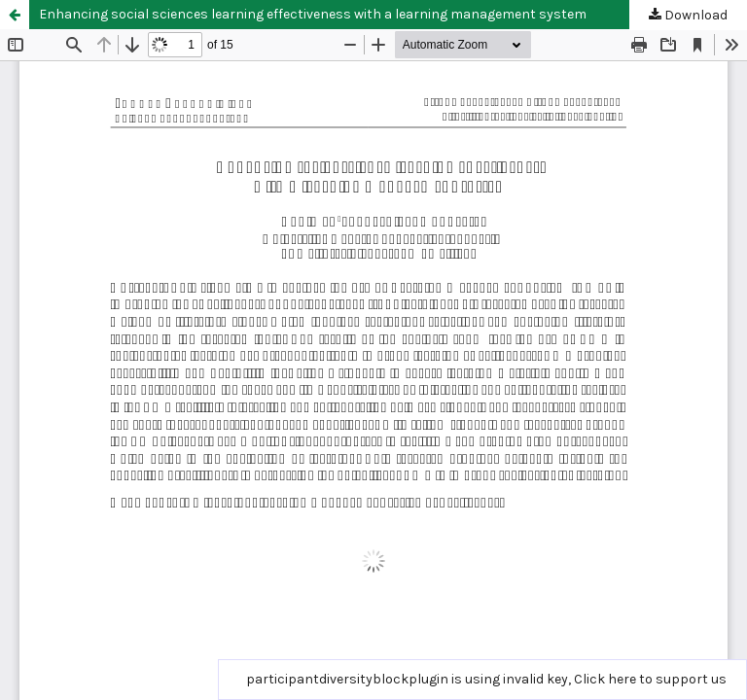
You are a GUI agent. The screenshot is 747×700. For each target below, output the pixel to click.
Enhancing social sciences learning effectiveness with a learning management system (313, 14)
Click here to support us (650, 679)
